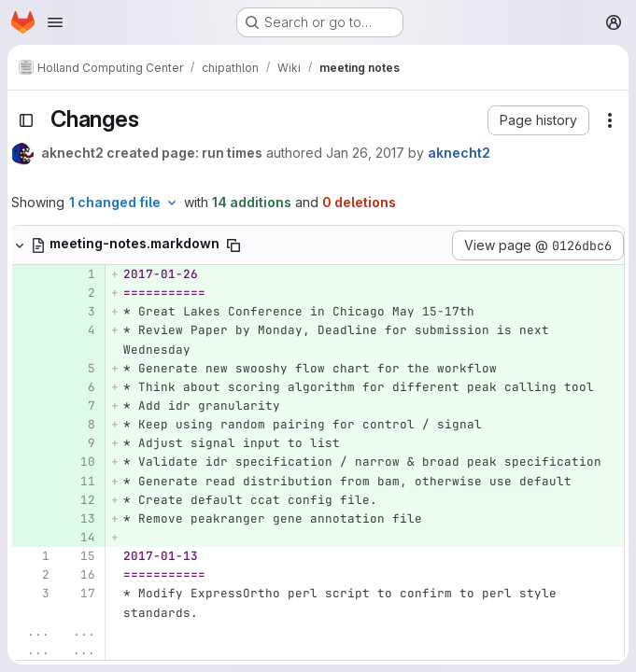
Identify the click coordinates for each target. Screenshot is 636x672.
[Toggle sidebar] (26, 120)
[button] (538, 120)
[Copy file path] (233, 245)
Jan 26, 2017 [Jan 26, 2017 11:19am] (365, 153)
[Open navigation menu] (55, 22)
